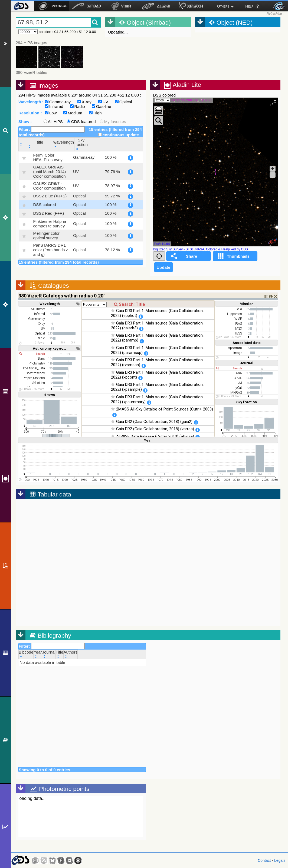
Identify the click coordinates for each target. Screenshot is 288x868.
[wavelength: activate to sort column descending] (98, 144)
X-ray (84, 102)
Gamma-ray (58, 102)
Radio (78, 106)
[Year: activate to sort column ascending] (38, 654)
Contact (264, 860)
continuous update (119, 135)
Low (51, 113)
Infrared (54, 106)
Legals (280, 860)
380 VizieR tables (31, 72)
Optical (124, 102)
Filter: (52, 129)
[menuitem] (21, 6)
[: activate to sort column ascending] (23, 144)
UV (103, 102)
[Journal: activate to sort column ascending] (49, 654)
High (95, 113)
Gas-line (102, 106)
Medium (73, 113)
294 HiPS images (31, 43)
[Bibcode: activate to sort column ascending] (26, 654)
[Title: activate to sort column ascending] (59, 654)
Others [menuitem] (223, 6)
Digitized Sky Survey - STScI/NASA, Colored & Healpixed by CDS (200, 249)
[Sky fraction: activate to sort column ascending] (124, 144)
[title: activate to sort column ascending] (54, 144)
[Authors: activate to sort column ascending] (71, 654)
